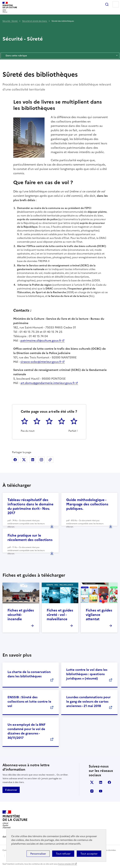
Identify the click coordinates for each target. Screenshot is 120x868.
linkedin (101, 782)
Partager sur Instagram (41, 460)
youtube (101, 791)
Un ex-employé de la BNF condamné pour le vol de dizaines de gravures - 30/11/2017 (26, 731)
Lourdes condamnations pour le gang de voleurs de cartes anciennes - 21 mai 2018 (88, 702)
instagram (92, 791)
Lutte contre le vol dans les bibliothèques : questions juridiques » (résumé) (87, 674)
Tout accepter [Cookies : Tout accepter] (89, 854)
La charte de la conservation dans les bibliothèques (29, 674)
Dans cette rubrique (60, 56)
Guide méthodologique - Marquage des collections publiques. (87, 504)
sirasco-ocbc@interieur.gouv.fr (41, 362)
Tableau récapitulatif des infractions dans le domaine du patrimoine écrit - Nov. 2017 (30, 506)
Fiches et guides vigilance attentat (99, 615)
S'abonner (11, 790)
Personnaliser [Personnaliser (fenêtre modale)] (38, 854)
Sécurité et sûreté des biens (35, 21)
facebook (109, 782)
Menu (116, 4)
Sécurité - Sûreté (10, 21)
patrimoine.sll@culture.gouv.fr (41, 341)
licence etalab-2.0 (66, 864)
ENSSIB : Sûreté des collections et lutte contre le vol (29, 702)
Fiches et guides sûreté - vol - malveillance (60, 615)
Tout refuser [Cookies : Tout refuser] (63, 854)
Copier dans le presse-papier (50, 460)
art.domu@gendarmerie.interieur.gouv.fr (48, 383)
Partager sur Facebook (15, 460)
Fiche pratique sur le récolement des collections (30, 538)
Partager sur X (24, 460)
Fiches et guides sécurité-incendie (21, 615)
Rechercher (107, 4)
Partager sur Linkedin (33, 460)
